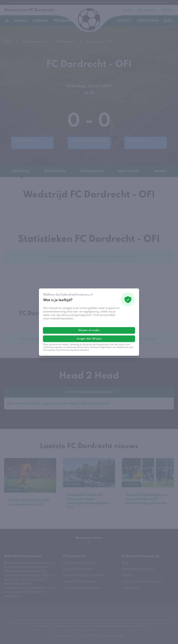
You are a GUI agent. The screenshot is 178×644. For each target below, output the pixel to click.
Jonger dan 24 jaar (89, 339)
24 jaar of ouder (89, 330)
